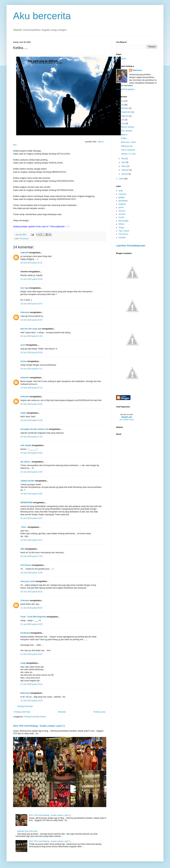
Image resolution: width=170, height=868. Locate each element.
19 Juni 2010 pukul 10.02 (31, 404)
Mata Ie (124, 135)
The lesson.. (24, 238)
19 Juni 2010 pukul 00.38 (31, 353)
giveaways (123, 201)
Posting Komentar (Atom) (35, 717)
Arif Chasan (26, 565)
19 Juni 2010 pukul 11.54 (31, 437)
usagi (23, 663)
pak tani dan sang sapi (31, 329)
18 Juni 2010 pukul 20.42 (31, 304)
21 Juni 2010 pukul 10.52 (31, 654)
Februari (125, 170)
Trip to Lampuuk (128, 150)
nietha (23, 413)
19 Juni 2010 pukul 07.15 (31, 388)
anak (121, 191)
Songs (121, 228)
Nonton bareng (127, 127)
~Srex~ (24, 527)
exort (23, 345)
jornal (121, 207)
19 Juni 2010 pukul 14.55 (31, 472)
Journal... (123, 214)
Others (121, 224)
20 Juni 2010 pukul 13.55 (31, 573)
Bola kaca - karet (128, 142)
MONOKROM (26, 503)
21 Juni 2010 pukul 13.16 (31, 684)
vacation (122, 238)
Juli (123, 120)
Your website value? (127, 420)
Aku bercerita (42, 16)
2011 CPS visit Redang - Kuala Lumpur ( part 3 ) (39, 726)
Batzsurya (25, 693)
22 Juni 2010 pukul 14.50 (31, 701)
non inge (25, 288)
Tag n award (124, 231)
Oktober (125, 108)
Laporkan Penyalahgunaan (131, 246)
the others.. (26, 462)
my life (121, 217)
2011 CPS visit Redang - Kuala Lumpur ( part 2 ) (50, 841)
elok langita (26, 445)
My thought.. (124, 221)
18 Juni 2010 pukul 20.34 (31, 279)
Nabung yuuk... (128, 146)
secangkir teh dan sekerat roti (34, 429)
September (127, 112)
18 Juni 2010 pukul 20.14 (31, 263)
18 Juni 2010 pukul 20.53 (31, 320)
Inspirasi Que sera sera (27, 831)
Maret (124, 166)
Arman (24, 361)
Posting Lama (99, 712)
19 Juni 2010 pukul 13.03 (31, 453)
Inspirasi (122, 204)
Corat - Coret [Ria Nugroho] (33, 617)
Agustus (125, 116)
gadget (122, 197)
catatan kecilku (27, 481)
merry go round (28, 581)
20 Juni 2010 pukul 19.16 (31, 592)
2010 (122, 105)
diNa (23, 549)
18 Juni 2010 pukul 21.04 (31, 336)
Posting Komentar (25, 706)
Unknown (25, 312)
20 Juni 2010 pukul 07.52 (31, 556)
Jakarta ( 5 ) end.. (129, 154)
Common (123, 194)
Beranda (62, 712)
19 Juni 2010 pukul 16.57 (31, 518)
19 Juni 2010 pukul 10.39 (31, 420)
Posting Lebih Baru (22, 712)
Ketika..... (125, 138)
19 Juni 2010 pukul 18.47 (31, 540)
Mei (123, 159)
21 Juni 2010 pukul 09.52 (31, 608)
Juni (123, 124)
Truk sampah (127, 131)
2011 (122, 101)
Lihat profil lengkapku (125, 89)
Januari (125, 174)
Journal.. (122, 211)
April (124, 162)
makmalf (24, 253)
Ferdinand (25, 633)
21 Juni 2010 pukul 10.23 (31, 624)
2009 (122, 179)
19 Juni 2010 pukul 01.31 (31, 369)
